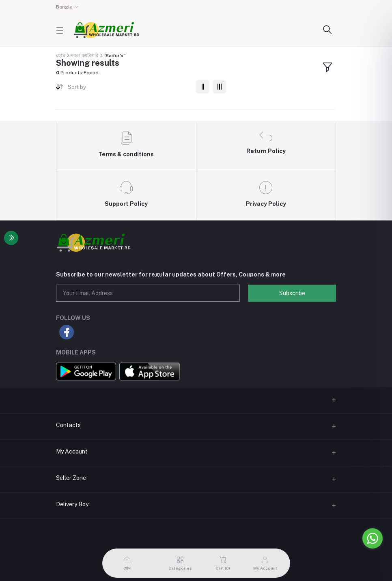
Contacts (68, 425)
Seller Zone (71, 478)
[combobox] (129, 89)
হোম (61, 55)
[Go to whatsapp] (373, 538)
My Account (72, 451)
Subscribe (292, 293)
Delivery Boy (72, 504)
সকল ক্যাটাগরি (84, 56)
